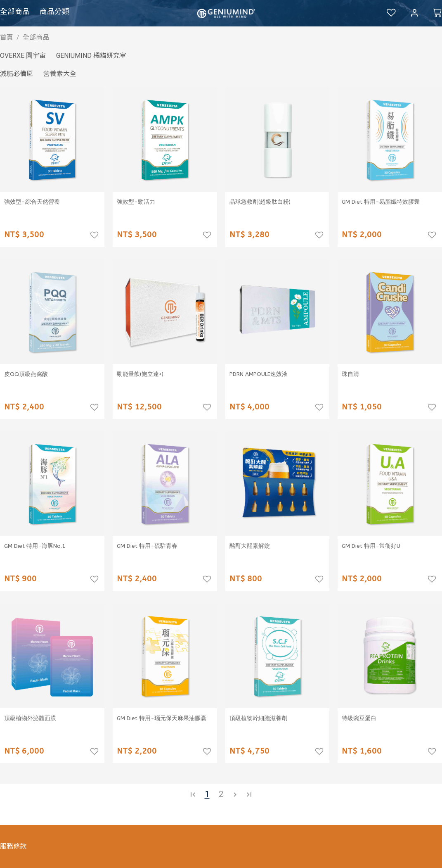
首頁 (7, 37)
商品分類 (54, 12)
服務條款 (13, 846)
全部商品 (15, 12)
